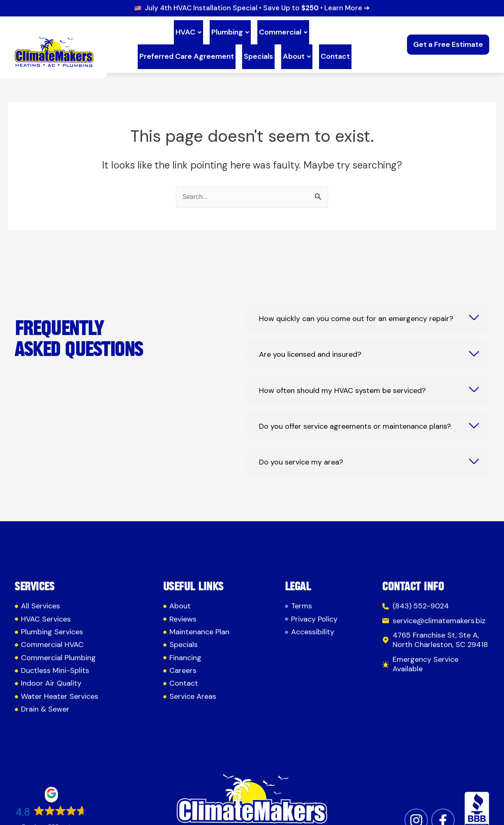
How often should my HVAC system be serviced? (342, 372)
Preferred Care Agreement (307, 29)
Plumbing (180, 29)
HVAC (141, 29)
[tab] (368, 300)
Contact (280, 42)
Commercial (229, 29)
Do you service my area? (301, 444)
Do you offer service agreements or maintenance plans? (355, 408)
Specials (209, 42)
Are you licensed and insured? (310, 336)
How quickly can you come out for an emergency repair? (356, 301)
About (245, 42)
